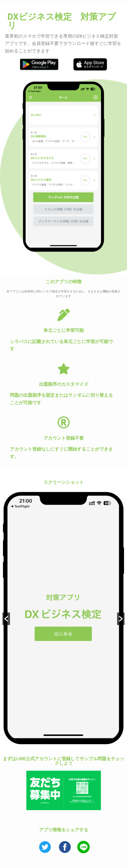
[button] (6, 619)
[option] (63, 619)
